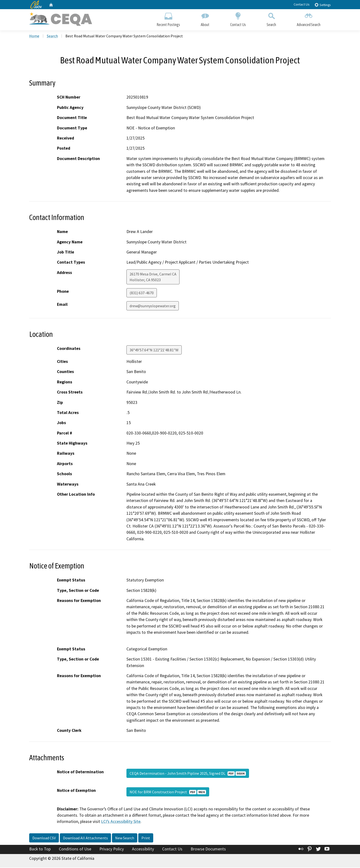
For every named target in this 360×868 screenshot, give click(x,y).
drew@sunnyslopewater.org (153, 306)
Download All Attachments (85, 838)
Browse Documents (208, 849)
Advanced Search (309, 19)
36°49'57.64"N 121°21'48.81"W (154, 350)
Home (34, 36)
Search (271, 19)
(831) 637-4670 (142, 293)
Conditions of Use (75, 849)
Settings (322, 5)
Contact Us (302, 4)
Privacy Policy (112, 849)
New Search (125, 838)
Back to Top (40, 849)
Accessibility (143, 849)
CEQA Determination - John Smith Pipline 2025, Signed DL (188, 774)
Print (146, 838)
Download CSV (44, 838)
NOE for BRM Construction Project (168, 792)
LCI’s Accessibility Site (121, 822)
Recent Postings (168, 19)
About (205, 19)
